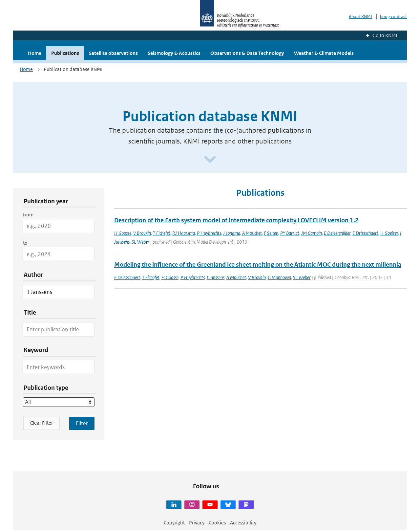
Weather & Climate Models (324, 53)
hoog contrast (393, 17)
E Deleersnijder (337, 233)
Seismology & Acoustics (174, 53)
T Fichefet (162, 233)
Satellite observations (113, 53)
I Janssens (216, 277)
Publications (65, 53)
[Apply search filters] (82, 423)
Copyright (174, 523)
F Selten (271, 233)
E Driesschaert (365, 233)
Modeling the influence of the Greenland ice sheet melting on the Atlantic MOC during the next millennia (258, 265)
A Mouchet (252, 233)
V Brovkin (142, 233)
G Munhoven (279, 277)
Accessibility (243, 523)
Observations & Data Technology (247, 53)
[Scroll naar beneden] (210, 160)
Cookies (217, 523)
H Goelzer (389, 233)
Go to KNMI (385, 35)
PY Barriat (290, 233)
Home (35, 53)
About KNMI (360, 17)
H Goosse (123, 233)
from (28, 215)
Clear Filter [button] (42, 423)
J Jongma (232, 233)
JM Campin (312, 233)
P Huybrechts (209, 233)
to (25, 243)
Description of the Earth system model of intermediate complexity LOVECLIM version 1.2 (236, 220)
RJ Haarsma (184, 233)
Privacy (197, 523)
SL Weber (140, 242)
